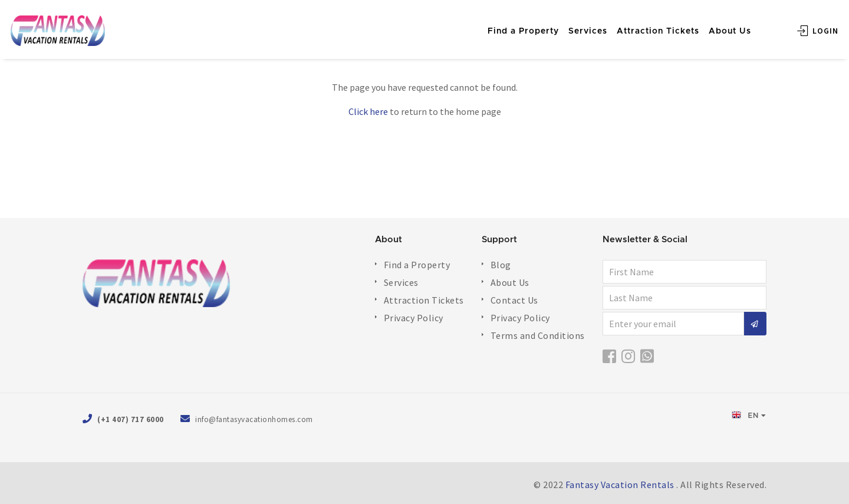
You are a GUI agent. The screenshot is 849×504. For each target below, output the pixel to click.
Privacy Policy (414, 318)
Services (569, 25)
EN (745, 415)
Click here (368, 111)
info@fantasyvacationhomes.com (254, 419)
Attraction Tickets (639, 25)
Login (799, 24)
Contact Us (514, 300)
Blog (501, 265)
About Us (711, 25)
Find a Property (504, 25)
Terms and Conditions (538, 335)
